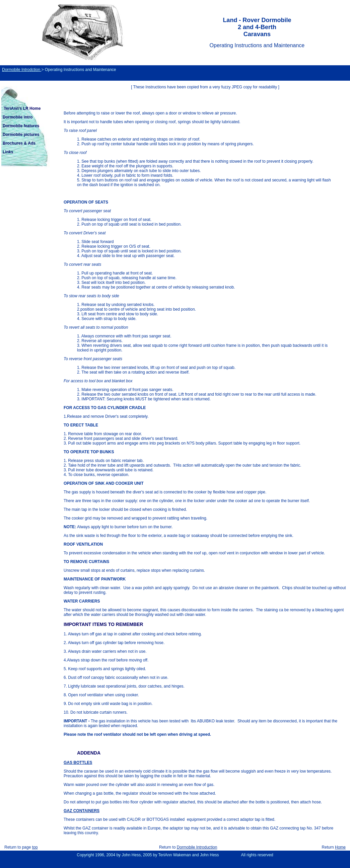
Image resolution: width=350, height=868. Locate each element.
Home (340, 847)
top (35, 847)
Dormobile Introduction (197, 847)
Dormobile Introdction (22, 70)
